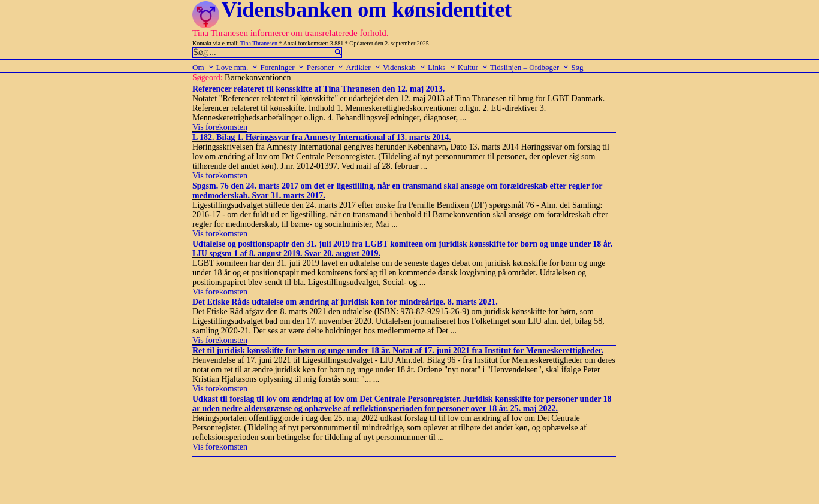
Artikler (363, 67)
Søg (577, 67)
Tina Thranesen (259, 43)
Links (442, 67)
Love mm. (237, 67)
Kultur (473, 67)
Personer (326, 67)
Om (203, 67)
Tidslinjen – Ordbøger (530, 67)
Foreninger (282, 67)
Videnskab (404, 67)
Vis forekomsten (220, 127)
